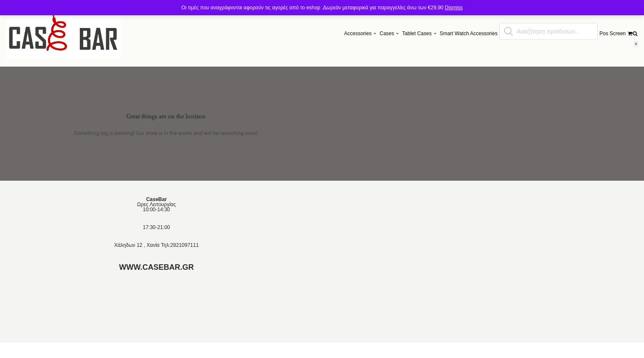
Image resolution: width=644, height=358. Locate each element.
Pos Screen (613, 34)
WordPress (137, 350)
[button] (375, 34)
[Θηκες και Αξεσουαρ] (63, 33)
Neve (86, 350)
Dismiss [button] (454, 8)
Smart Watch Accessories (469, 34)
